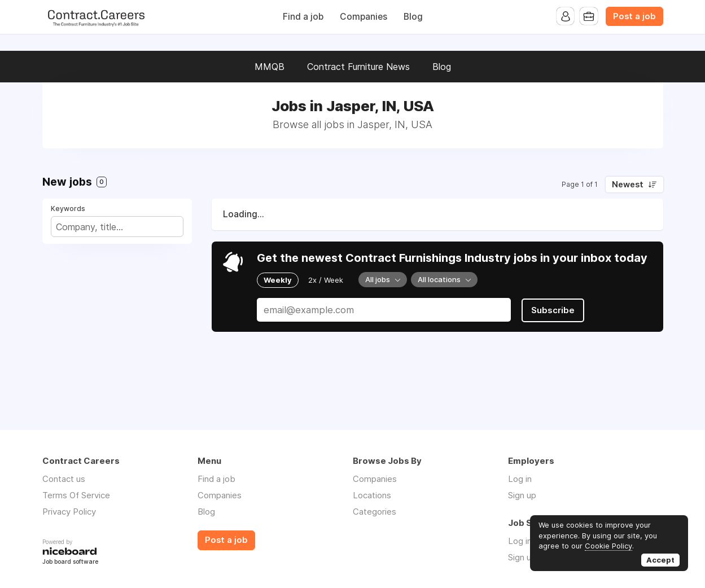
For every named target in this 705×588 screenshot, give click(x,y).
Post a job (634, 16)
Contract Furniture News (358, 67)
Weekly (278, 280)
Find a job (303, 17)
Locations (372, 495)
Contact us (64, 479)
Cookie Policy (608, 546)
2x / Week (326, 280)
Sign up (522, 495)
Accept (660, 560)
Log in (520, 479)
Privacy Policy (69, 512)
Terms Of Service (76, 495)
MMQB (270, 67)
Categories (375, 512)
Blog (413, 17)
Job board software (70, 562)
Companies (364, 17)
